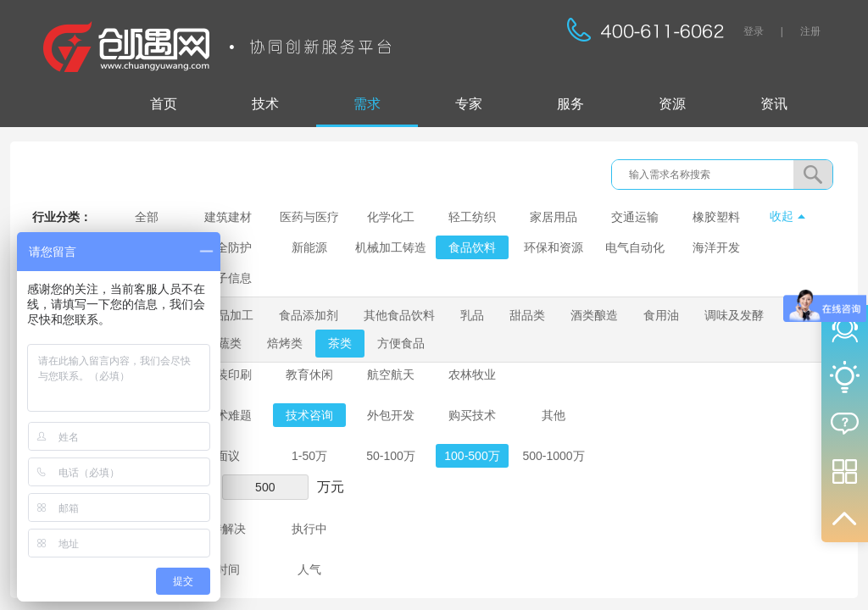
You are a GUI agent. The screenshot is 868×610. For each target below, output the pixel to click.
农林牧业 (472, 374)
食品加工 (230, 315)
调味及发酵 (734, 315)
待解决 (228, 529)
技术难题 (228, 415)
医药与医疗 (309, 217)
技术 (265, 104)
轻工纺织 (472, 217)
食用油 (661, 315)
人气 (309, 569)
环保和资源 (554, 247)
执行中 (309, 529)
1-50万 (309, 456)
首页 (164, 104)
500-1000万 (553, 456)
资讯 (774, 104)
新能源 (309, 247)
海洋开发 (716, 247)
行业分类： (62, 217)
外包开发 (391, 415)
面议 (228, 456)
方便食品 (401, 343)
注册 (810, 31)
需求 (367, 104)
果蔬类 (224, 343)
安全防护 (228, 247)
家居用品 (554, 217)
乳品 (472, 315)
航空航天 (391, 374)
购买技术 (472, 415)
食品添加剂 (309, 315)
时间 (228, 569)
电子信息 (228, 278)
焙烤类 (285, 343)
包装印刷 (228, 374)
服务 (570, 104)
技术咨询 (309, 415)
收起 (782, 216)
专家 (469, 104)
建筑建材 (228, 217)
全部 (147, 217)
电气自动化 (635, 247)
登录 (754, 31)
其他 (554, 415)
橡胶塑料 (716, 217)
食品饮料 (472, 247)
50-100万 (391, 456)
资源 (672, 104)
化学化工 (391, 217)
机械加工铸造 (391, 247)
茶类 (340, 343)
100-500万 (472, 456)
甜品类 (527, 315)
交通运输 (635, 217)
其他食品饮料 (399, 315)
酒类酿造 (594, 315)
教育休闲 (309, 374)
